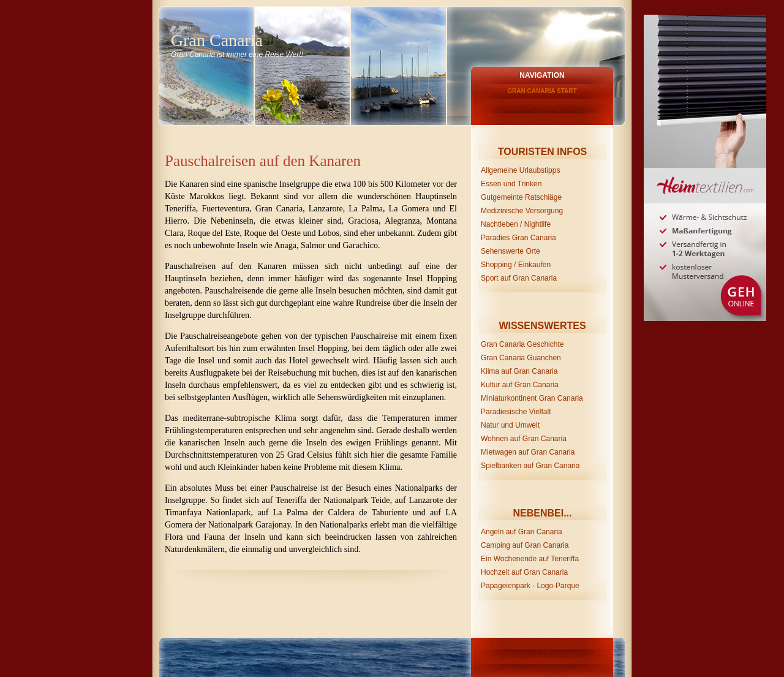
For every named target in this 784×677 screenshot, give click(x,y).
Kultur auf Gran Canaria (520, 385)
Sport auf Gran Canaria (519, 278)
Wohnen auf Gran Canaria (524, 439)
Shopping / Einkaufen (516, 265)
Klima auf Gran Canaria (519, 371)
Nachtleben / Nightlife (516, 224)
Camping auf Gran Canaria (525, 545)
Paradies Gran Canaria (518, 238)
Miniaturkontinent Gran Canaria (532, 398)
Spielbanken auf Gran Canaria (530, 466)
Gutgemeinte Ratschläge (521, 197)
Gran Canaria (217, 40)
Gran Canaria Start (542, 91)
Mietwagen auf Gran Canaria (528, 452)
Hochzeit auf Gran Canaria (524, 572)
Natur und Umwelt (510, 425)
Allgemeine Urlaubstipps (520, 170)
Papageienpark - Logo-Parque (530, 586)
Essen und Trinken (511, 184)
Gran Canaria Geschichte (522, 344)
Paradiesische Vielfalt (516, 412)
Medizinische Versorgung (522, 211)
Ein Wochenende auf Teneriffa (530, 559)
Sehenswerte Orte (511, 251)
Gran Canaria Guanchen (521, 358)
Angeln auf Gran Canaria (522, 532)
